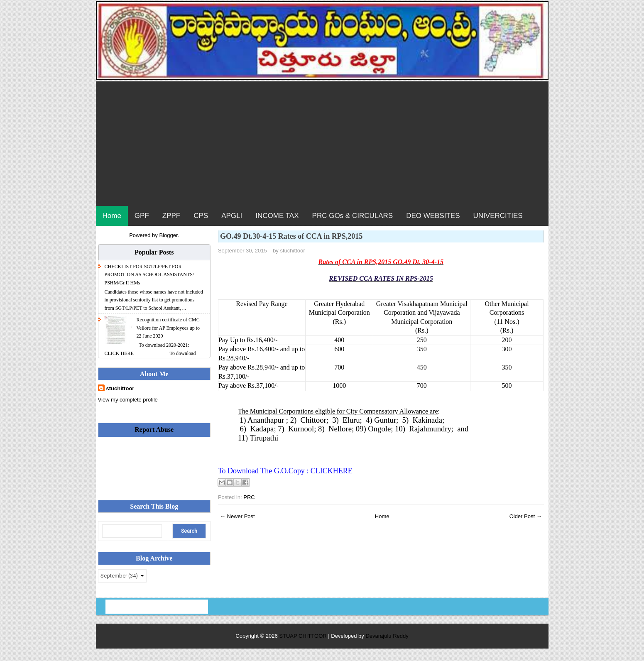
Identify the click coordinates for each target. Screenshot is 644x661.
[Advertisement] (322, 144)
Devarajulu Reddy (387, 636)
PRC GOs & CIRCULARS (353, 216)
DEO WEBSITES (433, 216)
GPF (142, 216)
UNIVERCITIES (498, 216)
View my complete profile (128, 400)
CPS (201, 216)
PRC (249, 497)
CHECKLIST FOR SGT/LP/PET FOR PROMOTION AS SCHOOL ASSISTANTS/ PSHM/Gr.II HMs (149, 275)
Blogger (168, 235)
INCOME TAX (277, 216)
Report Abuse (154, 430)
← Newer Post (238, 516)
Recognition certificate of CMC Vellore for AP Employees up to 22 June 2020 (168, 328)
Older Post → (526, 516)
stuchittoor (120, 388)
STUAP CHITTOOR (304, 636)
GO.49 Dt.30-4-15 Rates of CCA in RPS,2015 (291, 236)
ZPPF (171, 216)
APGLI (232, 216)
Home (112, 216)
